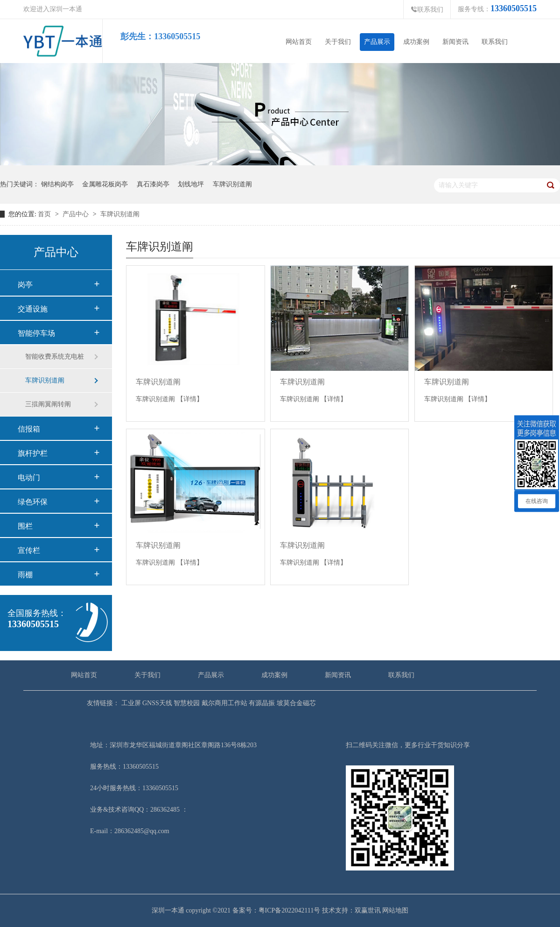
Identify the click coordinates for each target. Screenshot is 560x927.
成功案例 (416, 42)
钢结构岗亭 (57, 184)
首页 (44, 214)
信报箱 (29, 429)
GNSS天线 (157, 703)
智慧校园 (186, 703)
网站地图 (395, 910)
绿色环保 (33, 502)
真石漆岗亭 (153, 184)
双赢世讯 (368, 910)
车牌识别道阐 (232, 184)
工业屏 (130, 703)
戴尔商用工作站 (224, 703)
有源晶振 (261, 703)
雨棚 (25, 575)
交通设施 (33, 309)
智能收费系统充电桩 (55, 357)
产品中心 (77, 214)
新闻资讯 (455, 42)
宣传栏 (29, 550)
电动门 (29, 478)
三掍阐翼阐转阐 (48, 404)
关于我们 (338, 42)
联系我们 (427, 10)
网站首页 (299, 42)
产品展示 (377, 42)
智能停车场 (36, 333)
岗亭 (25, 285)
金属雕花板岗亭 (105, 184)
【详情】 (190, 399)
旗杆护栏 (33, 453)
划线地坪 (191, 184)
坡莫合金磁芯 (295, 703)
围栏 (25, 526)
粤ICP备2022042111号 (290, 910)
